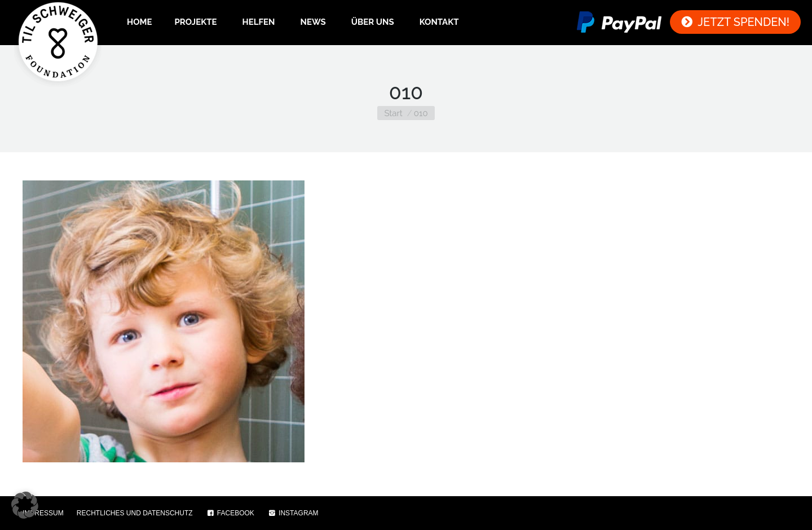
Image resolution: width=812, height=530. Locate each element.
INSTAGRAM (293, 513)
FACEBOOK (230, 513)
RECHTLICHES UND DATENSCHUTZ (135, 513)
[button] (25, 505)
